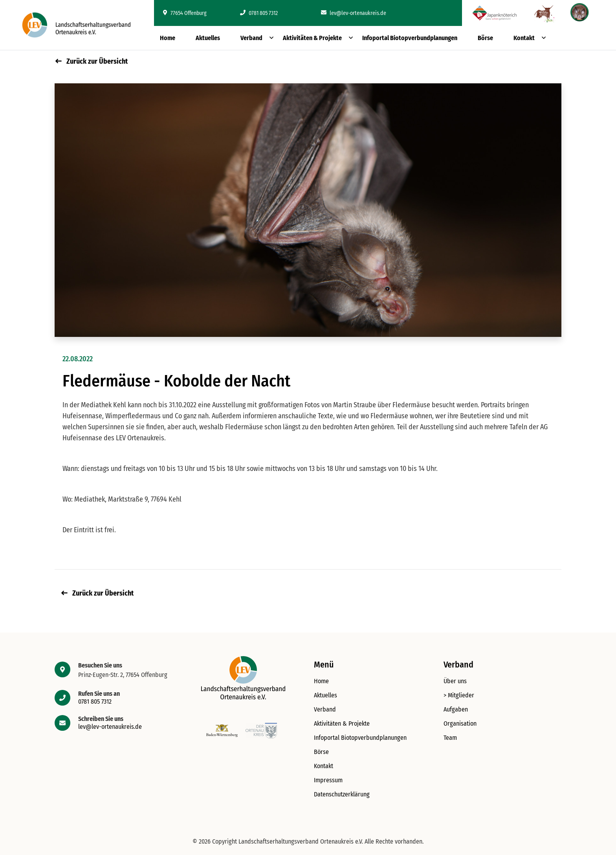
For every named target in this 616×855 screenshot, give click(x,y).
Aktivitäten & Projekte (312, 38)
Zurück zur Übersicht (92, 61)
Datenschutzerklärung (342, 794)
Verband (251, 38)
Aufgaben (456, 709)
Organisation (460, 724)
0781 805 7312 (259, 13)
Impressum (328, 780)
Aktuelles (208, 38)
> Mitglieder (459, 695)
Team (450, 738)
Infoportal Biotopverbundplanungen (410, 38)
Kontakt (524, 38)
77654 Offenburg (185, 13)
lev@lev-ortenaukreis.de (354, 13)
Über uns (455, 681)
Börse (485, 38)
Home (168, 38)
